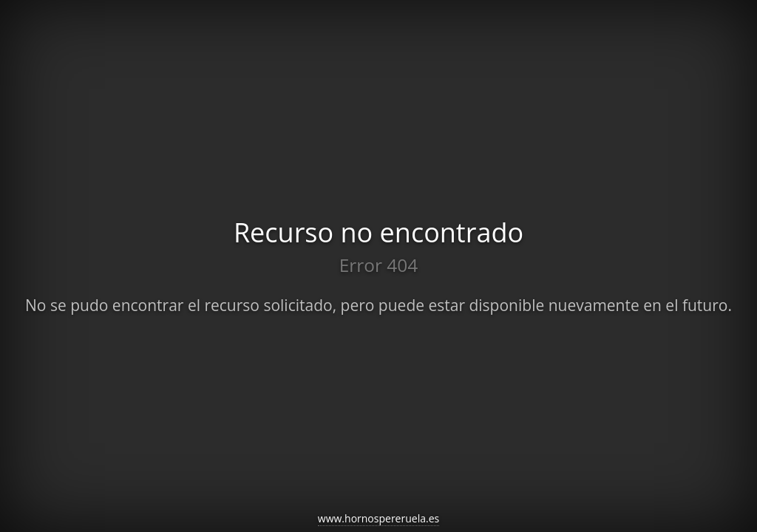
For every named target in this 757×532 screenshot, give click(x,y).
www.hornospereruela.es (378, 518)
